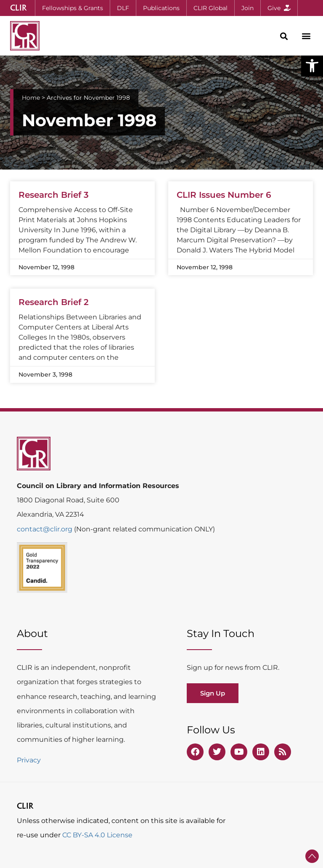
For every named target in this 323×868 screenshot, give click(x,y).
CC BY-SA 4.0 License (97, 835)
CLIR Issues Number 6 (224, 195)
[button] (312, 66)
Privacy (29, 760)
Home (31, 98)
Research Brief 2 (54, 302)
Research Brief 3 (54, 195)
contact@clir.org (45, 529)
